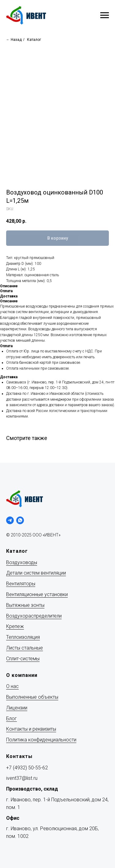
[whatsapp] (20, 520)
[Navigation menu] (105, 15)
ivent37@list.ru (22, 778)
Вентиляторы (21, 584)
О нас (12, 686)
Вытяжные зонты (25, 605)
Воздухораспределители (34, 616)
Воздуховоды (22, 562)
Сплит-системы (23, 659)
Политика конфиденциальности (41, 740)
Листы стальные (25, 648)
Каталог (34, 40)
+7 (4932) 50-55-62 (27, 768)
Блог (11, 719)
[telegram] (10, 520)
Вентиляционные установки (37, 594)
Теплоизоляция (23, 637)
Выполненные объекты (32, 697)
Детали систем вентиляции (36, 573)
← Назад (14, 40)
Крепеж (15, 626)
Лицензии (17, 708)
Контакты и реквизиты (31, 729)
